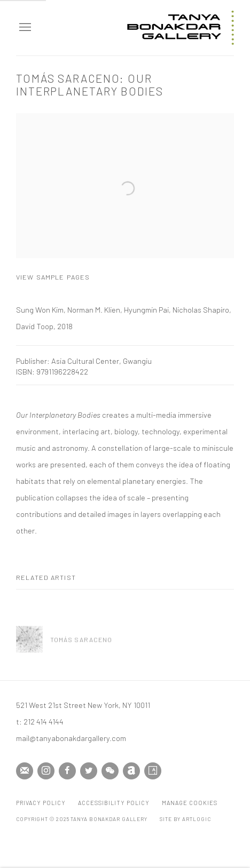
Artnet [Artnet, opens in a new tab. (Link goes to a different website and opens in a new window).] (131, 771)
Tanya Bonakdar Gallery (181, 28)
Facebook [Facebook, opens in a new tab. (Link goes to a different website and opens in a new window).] (67, 771)
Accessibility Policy (114, 803)
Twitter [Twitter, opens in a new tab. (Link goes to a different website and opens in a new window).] (89, 771)
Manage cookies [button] (190, 803)
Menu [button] (24, 28)
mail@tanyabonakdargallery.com (71, 738)
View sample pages (53, 277)
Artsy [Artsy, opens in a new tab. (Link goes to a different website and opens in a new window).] (153, 771)
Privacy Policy (41, 803)
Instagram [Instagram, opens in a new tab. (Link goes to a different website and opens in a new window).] (46, 771)
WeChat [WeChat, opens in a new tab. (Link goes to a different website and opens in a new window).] (110, 771)
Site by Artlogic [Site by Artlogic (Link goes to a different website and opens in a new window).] (185, 819)
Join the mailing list (25, 771)
